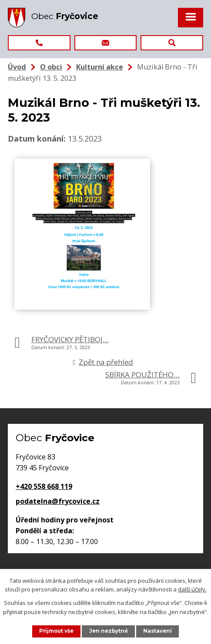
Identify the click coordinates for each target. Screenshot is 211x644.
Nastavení (157, 631)
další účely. (192, 590)
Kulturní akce (100, 67)
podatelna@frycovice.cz (58, 501)
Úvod (17, 67)
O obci (51, 67)
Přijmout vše (56, 631)
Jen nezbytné (109, 631)
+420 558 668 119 (44, 486)
